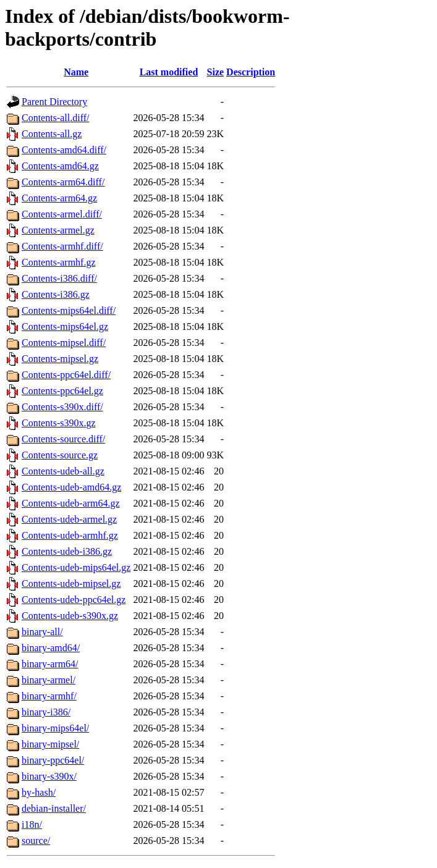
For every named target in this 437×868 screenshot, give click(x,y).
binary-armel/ (49, 680)
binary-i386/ (46, 712)
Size (216, 72)
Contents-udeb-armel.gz (69, 519)
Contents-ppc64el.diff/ (66, 375)
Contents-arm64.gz (59, 198)
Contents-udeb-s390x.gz (70, 616)
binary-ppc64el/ (53, 760)
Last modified (169, 72)
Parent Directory (54, 102)
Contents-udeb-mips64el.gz (76, 567)
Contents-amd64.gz (60, 166)
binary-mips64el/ (55, 728)
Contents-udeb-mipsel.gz (71, 584)
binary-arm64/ (50, 664)
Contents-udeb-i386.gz (67, 551)
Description (251, 72)
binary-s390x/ (49, 776)
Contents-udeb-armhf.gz (70, 535)
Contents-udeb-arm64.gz (71, 503)
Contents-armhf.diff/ (62, 246)
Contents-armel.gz (58, 230)
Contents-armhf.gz (59, 262)
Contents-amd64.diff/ (64, 150)
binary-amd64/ (51, 648)
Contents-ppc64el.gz (62, 391)
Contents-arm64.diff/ (63, 182)
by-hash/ (39, 792)
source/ (36, 841)
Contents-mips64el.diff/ (69, 310)
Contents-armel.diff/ (62, 214)
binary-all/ (42, 632)
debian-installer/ (54, 808)
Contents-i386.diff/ (59, 278)
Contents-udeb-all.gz (63, 471)
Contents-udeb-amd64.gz (71, 487)
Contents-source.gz (60, 455)
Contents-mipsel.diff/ (64, 343)
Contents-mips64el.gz (65, 327)
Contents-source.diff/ (63, 439)
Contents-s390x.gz (59, 423)
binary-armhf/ (49, 696)
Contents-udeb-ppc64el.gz (74, 600)
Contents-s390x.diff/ (62, 407)
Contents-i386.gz (56, 294)
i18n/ (32, 824)
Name (76, 72)
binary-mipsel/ (50, 744)
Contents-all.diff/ (55, 118)
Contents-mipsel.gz (60, 359)
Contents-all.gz (52, 134)
